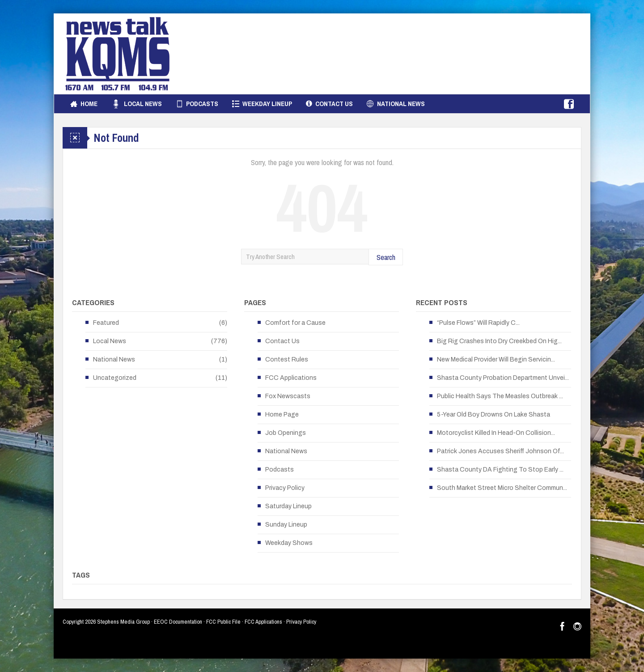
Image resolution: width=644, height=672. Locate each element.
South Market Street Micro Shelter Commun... (502, 488)
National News (396, 104)
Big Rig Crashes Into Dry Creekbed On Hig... (499, 341)
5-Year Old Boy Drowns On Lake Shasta (494, 415)
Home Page (282, 415)
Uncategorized (115, 378)
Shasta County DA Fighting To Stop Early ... (500, 470)
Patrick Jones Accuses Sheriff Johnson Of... (500, 451)
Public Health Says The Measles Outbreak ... (500, 396)
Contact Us (329, 104)
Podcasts (197, 104)
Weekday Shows (289, 543)
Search (386, 257)
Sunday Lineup (286, 525)
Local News (137, 104)
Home (84, 104)
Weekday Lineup (262, 104)
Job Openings (286, 433)
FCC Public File (223, 622)
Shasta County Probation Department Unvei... (503, 378)
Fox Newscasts (288, 396)
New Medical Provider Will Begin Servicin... (496, 359)
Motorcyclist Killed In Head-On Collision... (496, 433)
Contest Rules (287, 359)
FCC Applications (291, 378)
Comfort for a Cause (295, 323)
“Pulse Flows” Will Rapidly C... (478, 323)
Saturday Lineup (288, 506)
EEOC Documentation (178, 622)
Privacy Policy (285, 488)
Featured (106, 323)
